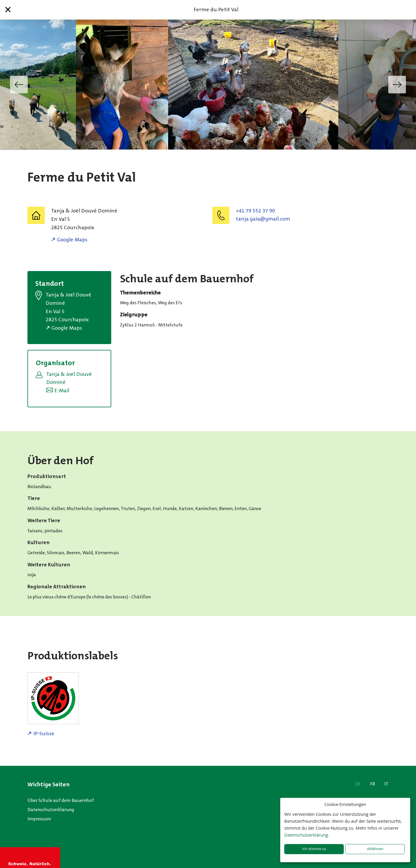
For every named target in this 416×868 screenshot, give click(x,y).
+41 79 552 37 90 (255, 211)
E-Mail (62, 391)
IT (386, 784)
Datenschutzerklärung (51, 810)
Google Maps (72, 240)
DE (358, 784)
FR (373, 784)
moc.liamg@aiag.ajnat (263, 219)
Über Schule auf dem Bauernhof (61, 800)
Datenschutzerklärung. (307, 835)
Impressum (39, 819)
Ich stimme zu (314, 849)
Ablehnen (375, 849)
